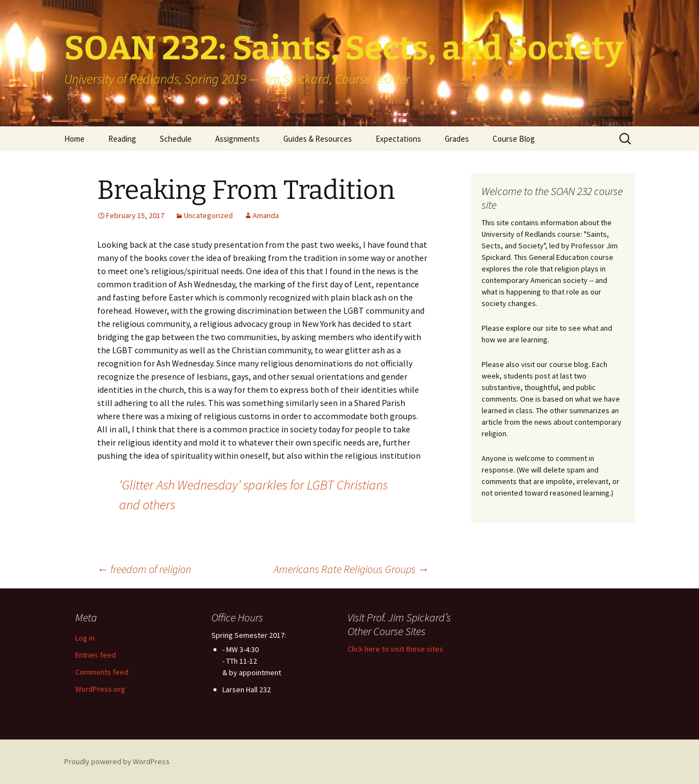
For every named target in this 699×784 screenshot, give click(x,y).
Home (74, 139)
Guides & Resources (318, 139)
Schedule (176, 139)
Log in (85, 638)
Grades (457, 139)
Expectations (398, 139)
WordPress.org (100, 689)
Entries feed (96, 655)
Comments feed (102, 672)
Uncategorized (208, 215)
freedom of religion (144, 569)
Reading (122, 139)
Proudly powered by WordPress (117, 761)
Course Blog (514, 139)
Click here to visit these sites (395, 649)
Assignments (237, 139)
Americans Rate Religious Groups (351, 569)
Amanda (266, 215)
